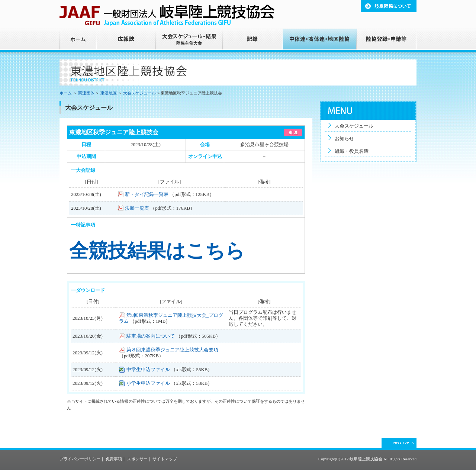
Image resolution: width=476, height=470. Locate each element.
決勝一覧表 (137, 208)
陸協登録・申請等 (387, 40)
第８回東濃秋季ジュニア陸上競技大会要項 (172, 350)
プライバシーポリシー (80, 459)
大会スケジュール (139, 93)
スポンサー (137, 459)
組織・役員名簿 (352, 151)
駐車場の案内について (151, 336)
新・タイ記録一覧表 (147, 194)
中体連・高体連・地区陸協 (320, 40)
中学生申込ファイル (148, 369)
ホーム (78, 40)
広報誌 (126, 40)
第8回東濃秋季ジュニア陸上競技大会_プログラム (171, 318)
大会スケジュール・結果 (190, 40)
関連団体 (86, 93)
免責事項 (114, 459)
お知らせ (344, 139)
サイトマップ (165, 459)
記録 (253, 40)
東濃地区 (109, 93)
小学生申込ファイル (148, 383)
